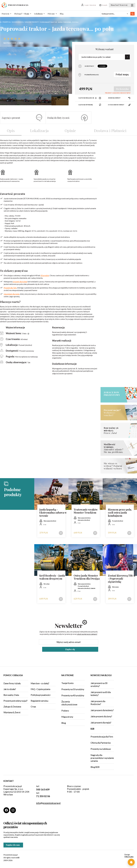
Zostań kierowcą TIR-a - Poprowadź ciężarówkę (122, 579)
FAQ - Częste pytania (40, 689)
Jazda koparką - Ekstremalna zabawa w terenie (53, 513)
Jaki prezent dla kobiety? (102, 710)
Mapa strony (67, 717)
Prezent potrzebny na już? (15, 701)
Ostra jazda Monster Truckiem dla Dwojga (87, 577)
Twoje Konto (67, 683)
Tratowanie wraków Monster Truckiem (86, 511)
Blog (62, 14)
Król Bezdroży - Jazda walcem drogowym (52, 577)
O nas (33, 706)
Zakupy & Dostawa (12, 706)
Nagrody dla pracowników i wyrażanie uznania (102, 758)
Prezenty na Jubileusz (101, 749)
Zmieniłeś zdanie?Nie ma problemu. (114, 448)
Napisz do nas (13, 846)
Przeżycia (5, 14)
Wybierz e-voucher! (114, 413)
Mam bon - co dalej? (40, 683)
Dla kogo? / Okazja (22, 14)
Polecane (51, 14)
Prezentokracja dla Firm (102, 737)
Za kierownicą (18, 22)
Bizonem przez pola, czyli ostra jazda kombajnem (120, 513)
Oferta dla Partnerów (101, 743)
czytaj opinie (29, 43)
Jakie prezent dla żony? (101, 716)
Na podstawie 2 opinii (13, 43)
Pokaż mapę (122, 74)
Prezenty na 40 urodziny (73, 695)
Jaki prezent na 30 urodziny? (99, 685)
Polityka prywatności (41, 695)
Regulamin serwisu (39, 701)
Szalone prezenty (32, 22)
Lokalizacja (38, 14)
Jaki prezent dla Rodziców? (98, 703)
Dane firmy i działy (12, 683)
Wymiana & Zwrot (12, 712)
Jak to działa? (10, 689)
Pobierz (65, 711)
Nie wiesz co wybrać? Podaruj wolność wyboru (113, 466)
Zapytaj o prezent (22, 118)
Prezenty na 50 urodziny (73, 689)
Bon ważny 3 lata (11, 695)
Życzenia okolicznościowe (69, 703)
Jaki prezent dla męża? (101, 723)
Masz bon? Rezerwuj (122, 5)
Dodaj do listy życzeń (68, 118)
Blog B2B (95, 767)
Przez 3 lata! (114, 430)
